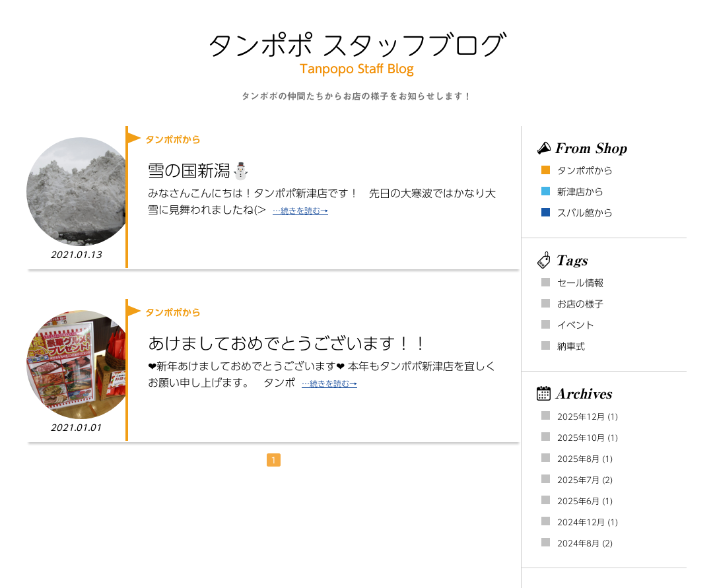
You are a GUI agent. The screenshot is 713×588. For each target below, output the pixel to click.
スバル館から (585, 213)
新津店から (580, 192)
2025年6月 (578, 501)
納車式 (571, 346)
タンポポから (585, 171)
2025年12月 (581, 416)
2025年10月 (581, 438)
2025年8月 (578, 459)
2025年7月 (578, 480)
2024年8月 (578, 543)
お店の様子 (580, 304)
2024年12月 (581, 522)
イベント (576, 325)
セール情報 (580, 283)
